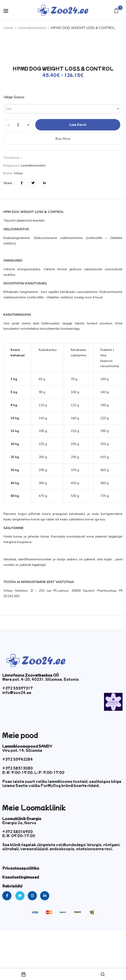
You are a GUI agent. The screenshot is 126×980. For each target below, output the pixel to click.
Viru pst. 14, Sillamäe (22, 750)
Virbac (18, 173)
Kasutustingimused (21, 877)
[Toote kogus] (18, 125)
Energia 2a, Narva (19, 823)
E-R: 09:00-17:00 (19, 836)
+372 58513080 (18, 768)
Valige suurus (14, 97)
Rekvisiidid (12, 886)
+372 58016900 (18, 832)
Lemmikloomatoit (32, 28)
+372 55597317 (18, 688)
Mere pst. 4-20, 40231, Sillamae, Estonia (41, 679)
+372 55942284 (18, 759)
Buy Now (63, 139)
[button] (117, 11)
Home (8, 28)
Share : (8, 183)
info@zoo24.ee (17, 692)
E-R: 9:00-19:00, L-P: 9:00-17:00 (33, 772)
